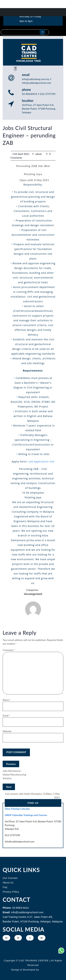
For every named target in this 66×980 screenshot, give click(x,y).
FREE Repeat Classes (16, 33)
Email (6, 715)
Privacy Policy (11, 892)
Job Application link (42, 461)
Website (7, 731)
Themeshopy (47, 970)
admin (39, 154)
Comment (9, 650)
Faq (5, 887)
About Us (8, 882)
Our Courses (10, 878)
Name (7, 700)
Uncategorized (33, 594)
